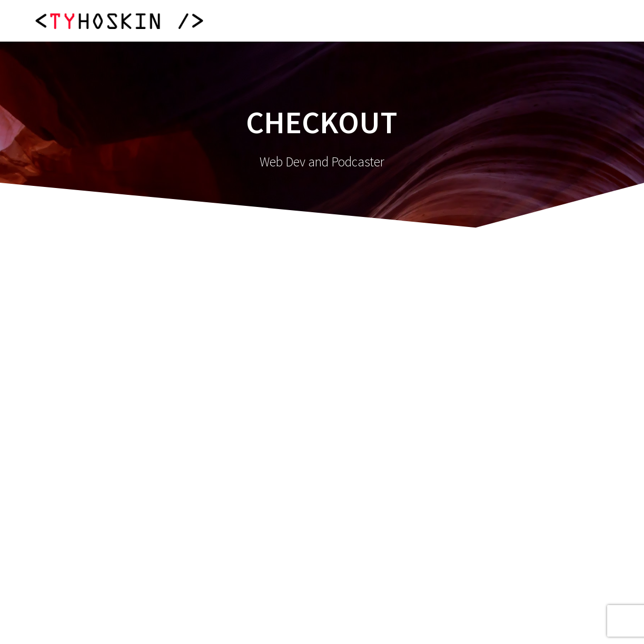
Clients (521, 21)
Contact (582, 21)
